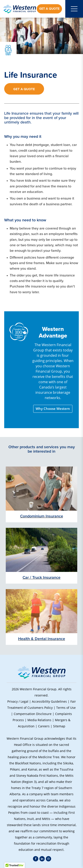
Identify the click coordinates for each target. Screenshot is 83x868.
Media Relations (39, 720)
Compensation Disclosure (33, 714)
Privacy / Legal (18, 701)
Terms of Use (66, 708)
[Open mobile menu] (74, 9)
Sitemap (59, 726)
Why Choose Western (53, 409)
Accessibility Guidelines (49, 701)
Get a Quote (49, 9)
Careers (44, 726)
